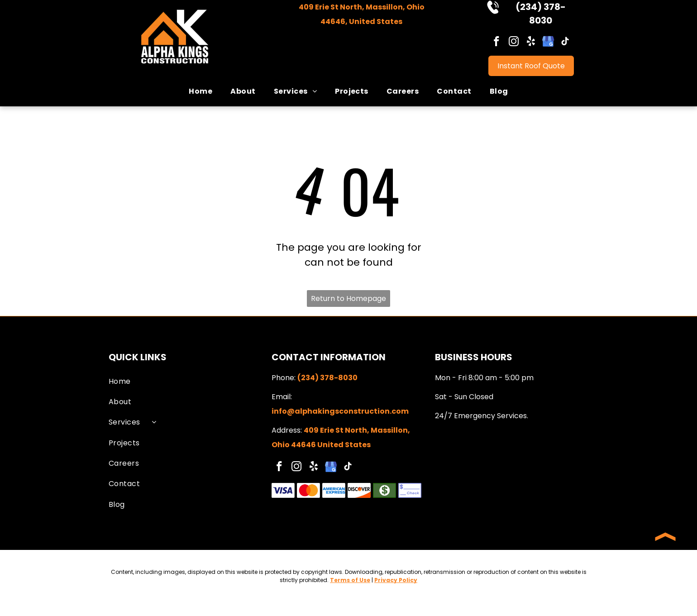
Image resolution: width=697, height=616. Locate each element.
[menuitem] (201, 91)
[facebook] (497, 43)
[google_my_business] (548, 43)
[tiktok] (566, 43)
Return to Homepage (348, 298)
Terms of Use (350, 580)
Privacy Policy (396, 580)
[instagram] (514, 43)
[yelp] (531, 43)
